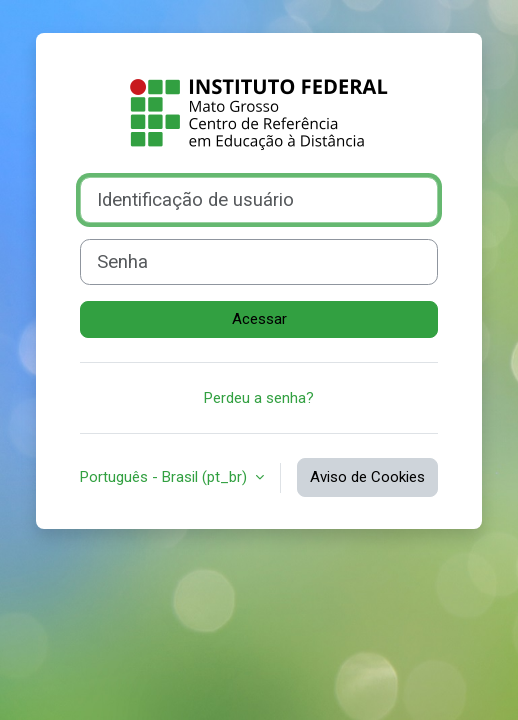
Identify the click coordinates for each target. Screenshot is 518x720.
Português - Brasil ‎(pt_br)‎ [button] (165, 477)
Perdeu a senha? (259, 398)
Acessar (259, 319)
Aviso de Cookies (367, 477)
